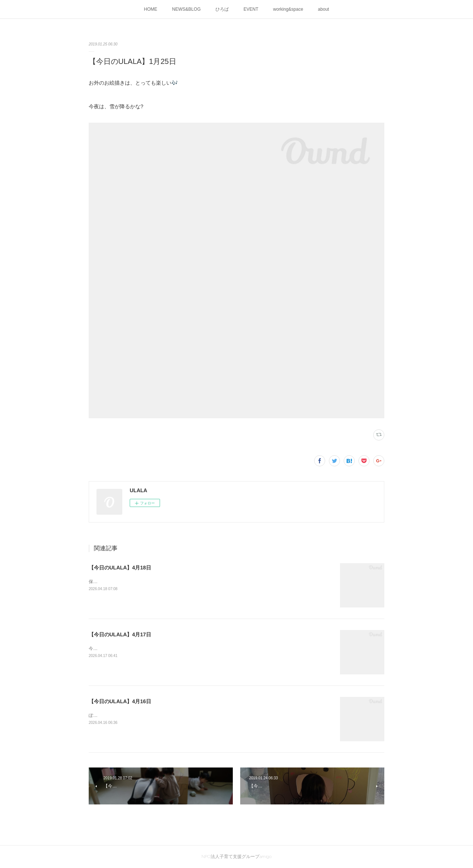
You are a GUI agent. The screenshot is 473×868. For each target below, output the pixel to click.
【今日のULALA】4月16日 (120, 701)
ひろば (222, 9)
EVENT (251, 9)
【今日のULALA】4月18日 (120, 568)
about (323, 9)
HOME (151, 9)
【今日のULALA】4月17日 (120, 634)
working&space (288, 9)
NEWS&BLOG (186, 9)
